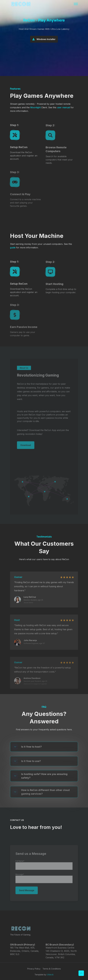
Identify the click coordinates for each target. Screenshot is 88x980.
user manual (63, 107)
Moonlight (35, 107)
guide (13, 248)
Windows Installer (44, 40)
